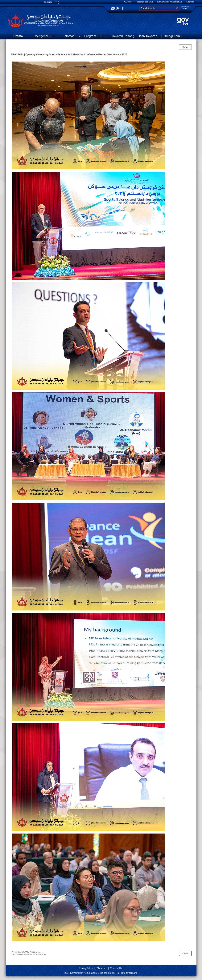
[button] (177, 8)
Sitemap (190, 2)
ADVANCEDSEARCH (185, 8)
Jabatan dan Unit (145, 2)
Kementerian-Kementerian (169, 2)
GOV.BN (128, 2)
